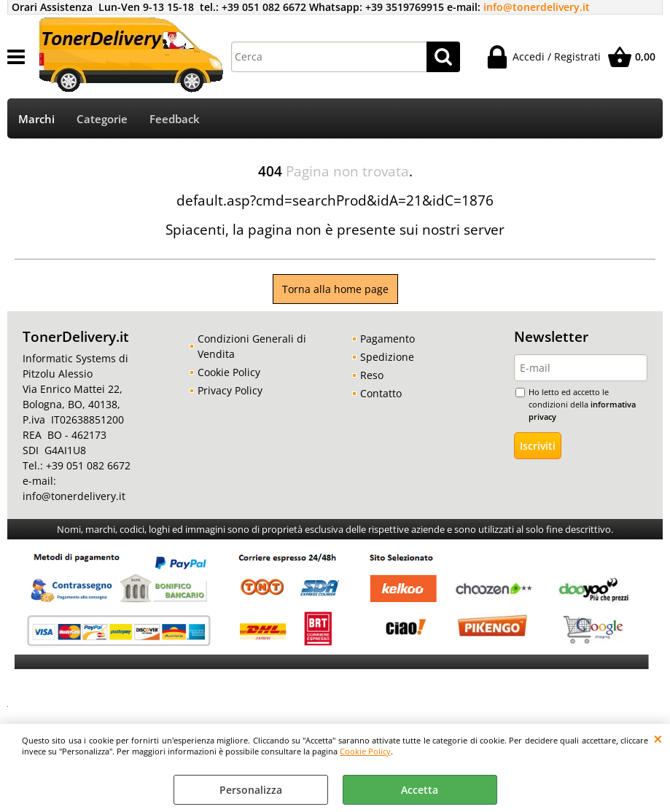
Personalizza (251, 790)
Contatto (381, 393)
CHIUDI (658, 738)
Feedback (175, 119)
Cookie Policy (365, 751)
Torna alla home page (335, 289)
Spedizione (387, 357)
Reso (372, 375)
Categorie (102, 119)
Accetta (420, 790)
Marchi (36, 119)
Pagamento (387, 339)
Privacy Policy (230, 390)
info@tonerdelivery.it (537, 7)
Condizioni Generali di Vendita (252, 346)
